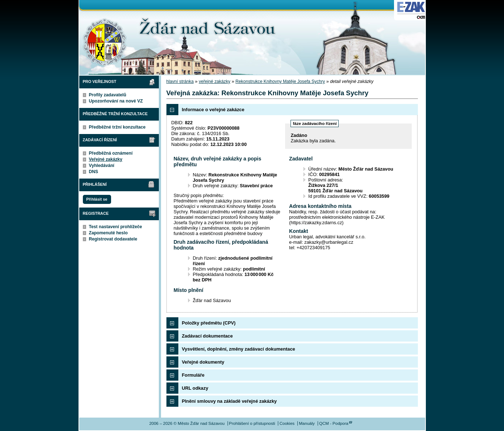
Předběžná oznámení (111, 153)
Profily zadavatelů (108, 95)
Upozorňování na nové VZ (116, 101)
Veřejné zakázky (106, 159)
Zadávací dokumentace (207, 336)
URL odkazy (195, 388)
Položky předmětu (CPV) (209, 323)
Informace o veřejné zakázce (213, 110)
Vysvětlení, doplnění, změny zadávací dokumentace (239, 349)
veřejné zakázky (214, 81)
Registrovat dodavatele (113, 239)
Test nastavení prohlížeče (116, 227)
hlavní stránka (180, 81)
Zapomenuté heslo (108, 233)
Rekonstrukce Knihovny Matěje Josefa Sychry (280, 81)
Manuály (307, 423)
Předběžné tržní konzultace (117, 127)
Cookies (287, 423)
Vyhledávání (102, 166)
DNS (94, 172)
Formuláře (193, 375)
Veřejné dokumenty (203, 362)
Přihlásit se (97, 199)
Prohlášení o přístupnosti (252, 423)
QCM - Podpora (334, 423)
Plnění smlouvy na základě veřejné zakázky (229, 401)
